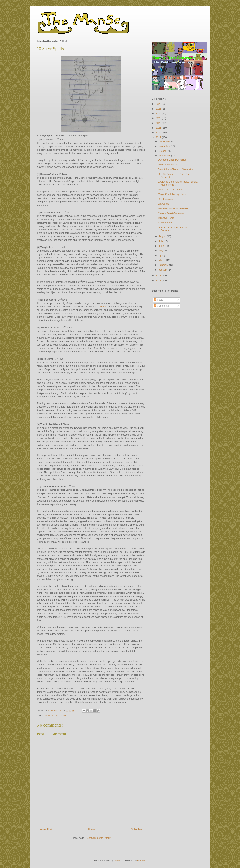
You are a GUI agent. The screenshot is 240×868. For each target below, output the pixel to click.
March (162, 260)
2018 (159, 276)
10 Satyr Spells (166, 218)
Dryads (104, 307)
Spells (55, 716)
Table (63, 716)
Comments (161, 306)
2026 (159, 104)
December (165, 141)
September (165, 156)
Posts (159, 300)
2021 (159, 128)
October (163, 151)
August (163, 236)
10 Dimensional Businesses (173, 208)
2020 (159, 133)
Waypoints (163, 204)
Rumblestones (166, 199)
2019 (159, 137)
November (165, 146)
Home (92, 829)
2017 (159, 280)
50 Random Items (168, 164)
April (161, 255)
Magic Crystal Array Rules (172, 194)
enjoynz (118, 861)
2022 (159, 123)
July (161, 241)
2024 (159, 113)
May (161, 251)
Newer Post (46, 829)
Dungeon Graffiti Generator (173, 160)
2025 (159, 109)
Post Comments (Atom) (98, 838)
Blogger (141, 861)
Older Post (137, 829)
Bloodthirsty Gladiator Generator (175, 169)
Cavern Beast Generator (171, 213)
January (163, 270)
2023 (159, 118)
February (164, 265)
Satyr (48, 716)
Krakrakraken (165, 223)
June (162, 246)
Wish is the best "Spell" (170, 189)
